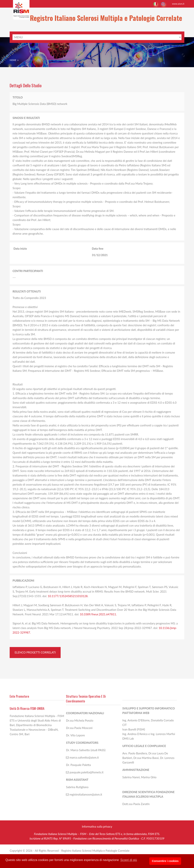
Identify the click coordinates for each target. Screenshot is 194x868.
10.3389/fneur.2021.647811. (98, 611)
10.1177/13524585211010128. (68, 593)
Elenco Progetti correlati (35, 649)
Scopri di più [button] (129, 861)
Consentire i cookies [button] (173, 861)
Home (13, 57)
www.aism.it (178, 4)
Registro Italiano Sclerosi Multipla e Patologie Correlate (97, 19)
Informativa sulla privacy (97, 831)
